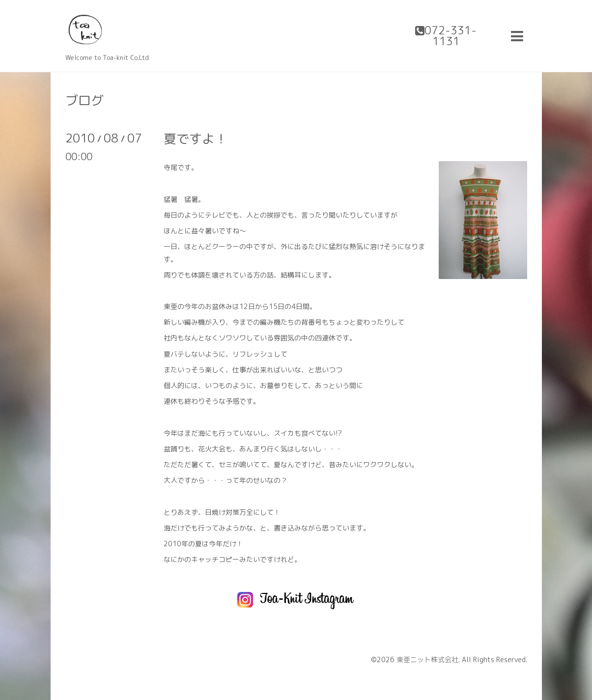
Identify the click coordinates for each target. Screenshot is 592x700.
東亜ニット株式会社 (427, 659)
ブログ (85, 100)
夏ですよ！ (196, 139)
